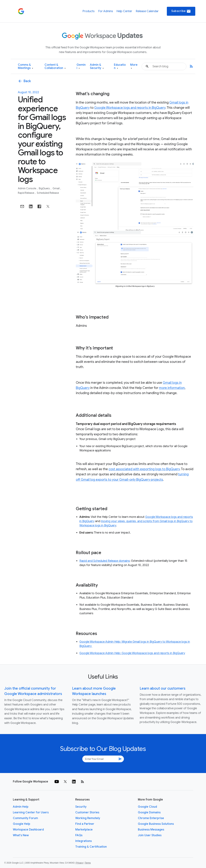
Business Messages (151, 830)
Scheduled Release (48, 193)
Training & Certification (91, 847)
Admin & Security (97, 67)
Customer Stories (87, 812)
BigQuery (45, 188)
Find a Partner (85, 824)
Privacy (80, 863)
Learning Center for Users (31, 812)
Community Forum (25, 818)
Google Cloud (147, 807)
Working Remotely (88, 818)
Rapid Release (26, 193)
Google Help (22, 824)
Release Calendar (147, 11)
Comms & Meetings (25, 67)
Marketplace (84, 830)
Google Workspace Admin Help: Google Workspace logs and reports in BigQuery (132, 653)
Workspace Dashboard (28, 830)
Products (89, 11)
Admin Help (21, 807)
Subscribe (181, 11)
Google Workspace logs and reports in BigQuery (130, 108)
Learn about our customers (163, 688)
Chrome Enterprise (151, 818)
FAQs (79, 835)
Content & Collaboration (55, 67)
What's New (21, 835)
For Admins (106, 11)
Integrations (84, 841)
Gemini (81, 67)
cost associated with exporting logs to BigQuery (144, 469)
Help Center (124, 11)
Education (120, 67)
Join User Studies (150, 835)
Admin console (27, 188)
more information (172, 388)
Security (81, 807)
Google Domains (149, 812)
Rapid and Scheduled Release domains (105, 561)
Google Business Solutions (156, 824)
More (134, 67)
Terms (88, 863)
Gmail (56, 188)
